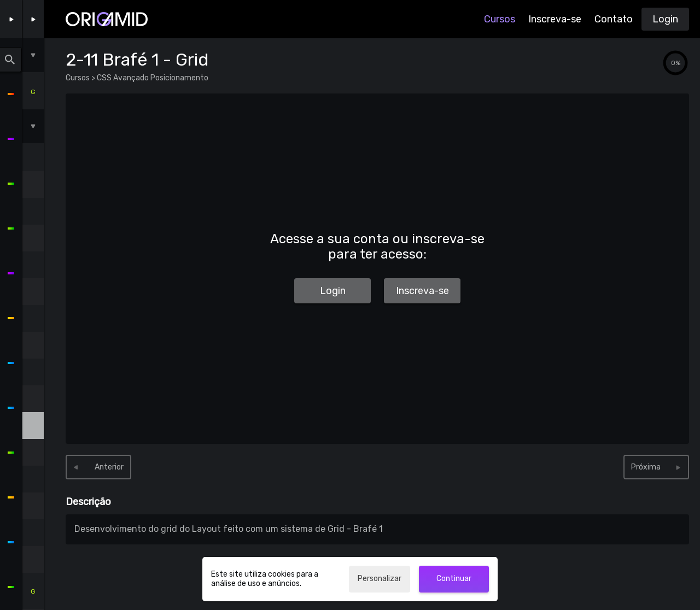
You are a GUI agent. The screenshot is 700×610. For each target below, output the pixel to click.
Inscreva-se (555, 19)
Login (665, 19)
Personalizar (380, 579)
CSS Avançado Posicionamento (152, 78)
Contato (614, 19)
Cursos (500, 19)
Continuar (454, 579)
